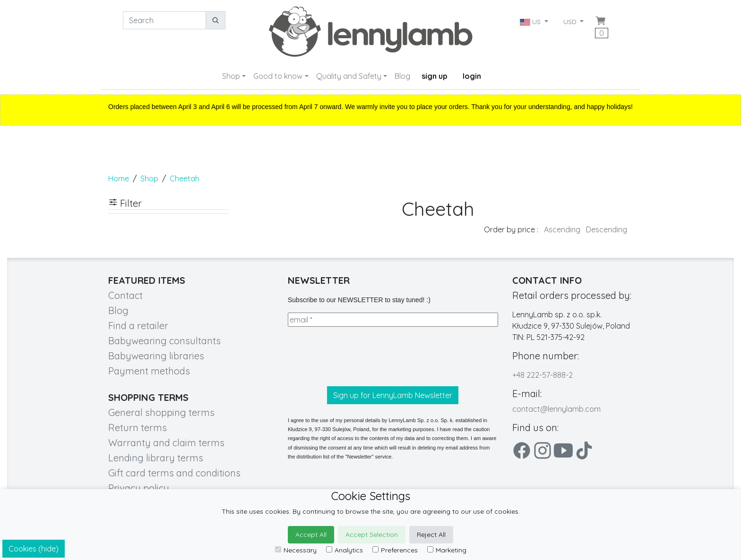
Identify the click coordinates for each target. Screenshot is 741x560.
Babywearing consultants (164, 341)
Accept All (311, 535)
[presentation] (360, 356)
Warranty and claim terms (166, 443)
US (531, 22)
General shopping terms (161, 412)
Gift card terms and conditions (174, 473)
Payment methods (149, 371)
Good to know (278, 76)
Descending (607, 229)
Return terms (138, 428)
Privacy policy (139, 488)
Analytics (345, 550)
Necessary (296, 550)
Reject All (431, 535)
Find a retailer (138, 326)
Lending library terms (156, 458)
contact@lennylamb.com (556, 409)
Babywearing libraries (156, 356)
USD (571, 22)
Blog (402, 76)
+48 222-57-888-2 (543, 375)
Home (119, 178)
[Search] (164, 20)
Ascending (562, 229)
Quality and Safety (349, 76)
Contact (125, 295)
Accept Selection (372, 535)
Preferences (395, 550)
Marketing (447, 550)
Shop (231, 76)
